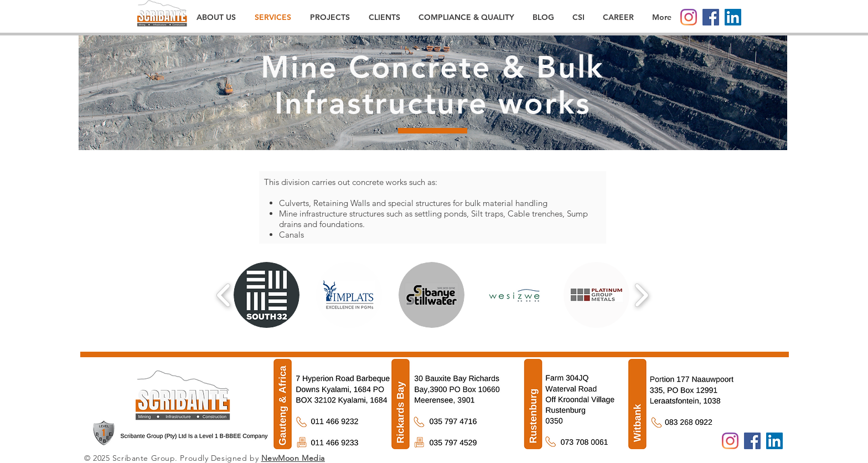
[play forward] (641, 295)
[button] (267, 295)
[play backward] (224, 295)
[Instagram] (689, 17)
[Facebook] (711, 17)
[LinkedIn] (733, 17)
